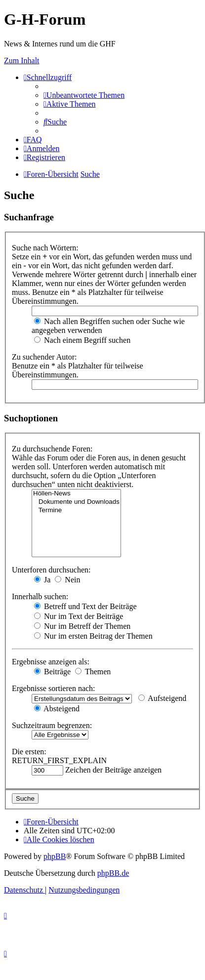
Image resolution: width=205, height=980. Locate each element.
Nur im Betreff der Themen (82, 626)
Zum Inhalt (22, 61)
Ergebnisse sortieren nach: (54, 688)
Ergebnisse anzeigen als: (51, 662)
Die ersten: (29, 752)
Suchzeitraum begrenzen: (52, 725)
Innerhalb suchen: (40, 596)
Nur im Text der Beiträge (79, 616)
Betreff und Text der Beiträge (85, 606)
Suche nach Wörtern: (45, 248)
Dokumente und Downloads (76, 502)
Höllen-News (76, 494)
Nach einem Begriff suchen (82, 340)
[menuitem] (84, 95)
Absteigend (57, 709)
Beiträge (52, 672)
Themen (93, 672)
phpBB (55, 856)
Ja (42, 580)
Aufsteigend (162, 698)
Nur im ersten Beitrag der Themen (93, 636)
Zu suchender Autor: (44, 357)
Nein (67, 580)
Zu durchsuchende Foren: (52, 449)
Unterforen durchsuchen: (51, 570)
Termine (76, 510)
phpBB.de (113, 873)
